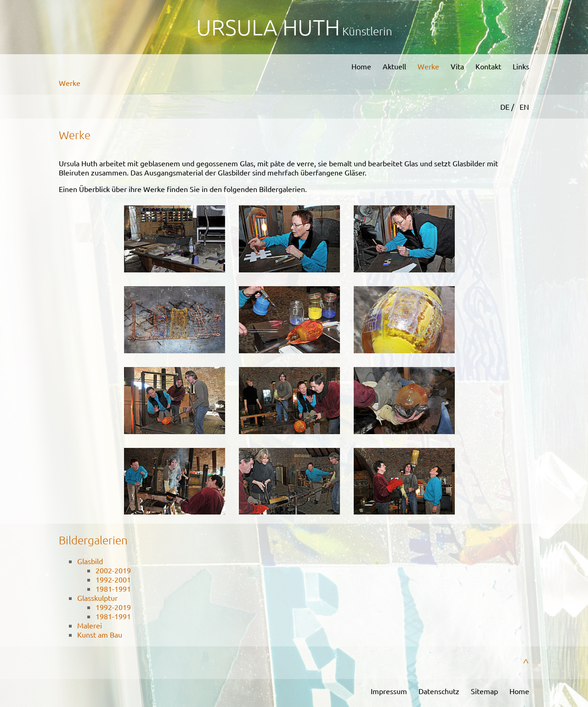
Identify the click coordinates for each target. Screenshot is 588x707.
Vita (457, 66)
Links (521, 66)
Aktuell (394, 66)
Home (361, 66)
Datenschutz (439, 691)
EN (524, 107)
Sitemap (484, 691)
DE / (508, 107)
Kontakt (488, 66)
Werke (428, 66)
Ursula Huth (268, 27)
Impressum (389, 691)
